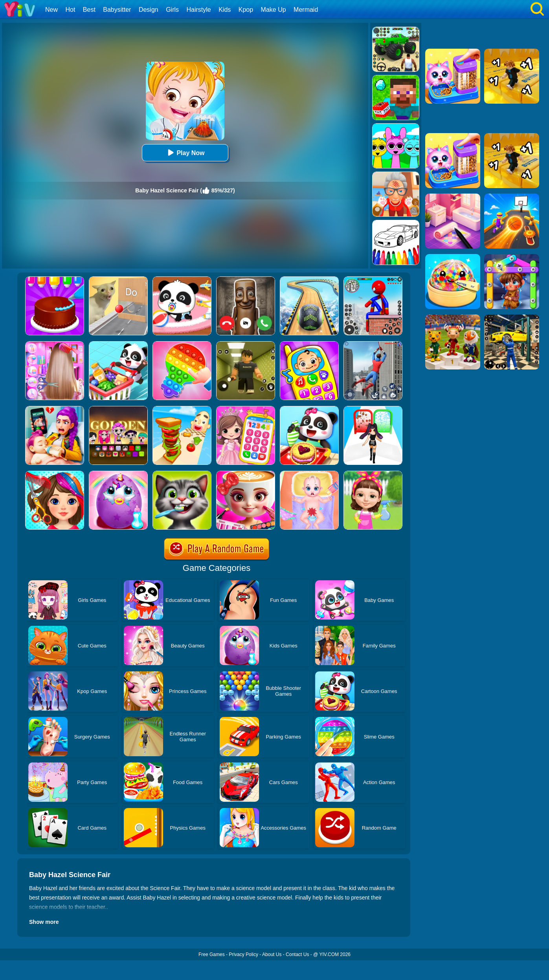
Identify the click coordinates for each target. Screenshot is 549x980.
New (51, 10)
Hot (70, 10)
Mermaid (306, 10)
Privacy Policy (243, 954)
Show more (44, 922)
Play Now (185, 153)
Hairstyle (199, 10)
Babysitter (117, 10)
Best (89, 10)
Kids (225, 10)
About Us (272, 954)
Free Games (212, 954)
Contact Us (297, 954)
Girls (172, 10)
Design (149, 10)
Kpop (246, 10)
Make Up (274, 10)
